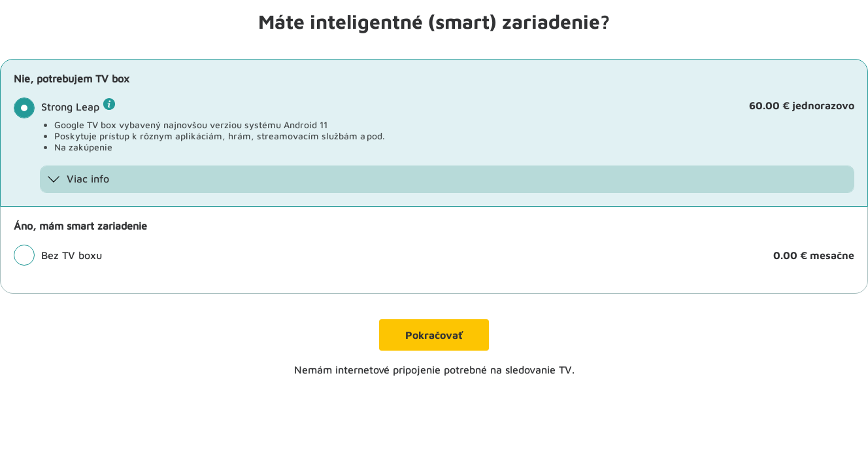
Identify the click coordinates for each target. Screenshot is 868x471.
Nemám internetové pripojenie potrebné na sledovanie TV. (434, 370)
